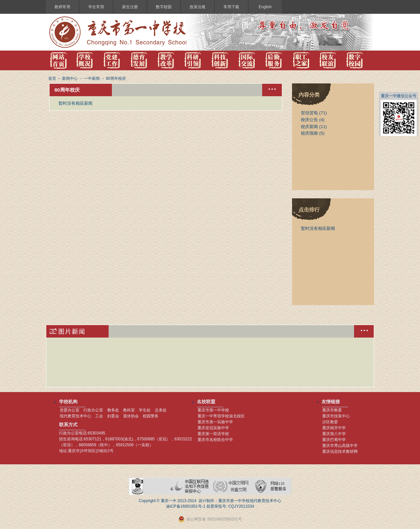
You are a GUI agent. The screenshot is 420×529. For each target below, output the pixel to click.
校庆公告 (309, 120)
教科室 (129, 410)
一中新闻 (92, 78)
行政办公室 (93, 410)
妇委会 (113, 416)
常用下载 (231, 7)
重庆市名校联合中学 (215, 440)
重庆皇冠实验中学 (213, 428)
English (265, 7)
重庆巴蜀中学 (334, 440)
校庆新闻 (309, 127)
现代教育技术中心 (75, 416)
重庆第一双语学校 (213, 434)
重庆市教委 (332, 410)
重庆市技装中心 (336, 416)
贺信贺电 (309, 113)
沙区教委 (330, 422)
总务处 (161, 410)
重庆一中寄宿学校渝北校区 (221, 416)
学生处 (145, 410)
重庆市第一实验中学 (215, 422)
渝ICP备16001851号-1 (186, 506)
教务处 (113, 410)
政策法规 (198, 7)
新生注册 (130, 7)
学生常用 (96, 7)
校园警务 (151, 416)
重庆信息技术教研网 (340, 452)
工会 (99, 416)
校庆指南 (309, 133)
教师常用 (62, 7)
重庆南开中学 (334, 428)
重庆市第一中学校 (213, 410)
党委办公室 (70, 410)
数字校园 (164, 7)
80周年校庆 (116, 78)
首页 (52, 78)
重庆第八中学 (334, 434)
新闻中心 (70, 78)
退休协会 (131, 416)
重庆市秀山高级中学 (340, 446)
